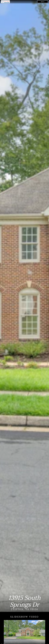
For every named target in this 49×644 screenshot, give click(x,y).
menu (43, 2)
